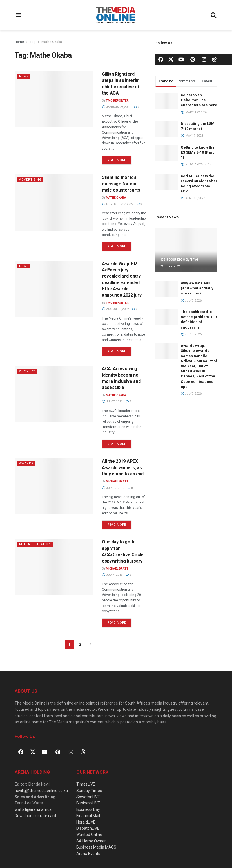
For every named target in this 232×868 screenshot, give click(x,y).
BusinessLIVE (88, 803)
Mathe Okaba (52, 42)
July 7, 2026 (170, 266)
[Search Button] (214, 15)
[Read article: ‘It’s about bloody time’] (186, 250)
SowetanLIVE (88, 797)
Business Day (88, 809)
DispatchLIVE (88, 828)
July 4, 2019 (112, 575)
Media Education (35, 544)
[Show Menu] (19, 15)
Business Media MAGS (96, 847)
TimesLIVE (86, 784)
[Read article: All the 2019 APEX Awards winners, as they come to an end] (54, 486)
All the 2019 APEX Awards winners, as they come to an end (123, 467)
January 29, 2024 (116, 107)
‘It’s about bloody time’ (179, 259)
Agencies (28, 371)
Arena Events (88, 854)
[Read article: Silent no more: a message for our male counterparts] (54, 203)
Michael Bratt (117, 481)
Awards (26, 463)
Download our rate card (35, 816)
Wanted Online (89, 835)
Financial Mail (88, 816)
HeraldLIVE (86, 822)
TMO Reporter (117, 101)
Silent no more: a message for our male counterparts (121, 184)
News (24, 76)
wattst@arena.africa (33, 809)
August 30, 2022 (115, 309)
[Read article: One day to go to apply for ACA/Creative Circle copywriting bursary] (54, 567)
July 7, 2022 (112, 402)
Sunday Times (89, 791)
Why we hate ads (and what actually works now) (197, 288)
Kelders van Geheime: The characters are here (199, 100)
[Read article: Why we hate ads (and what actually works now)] (167, 289)
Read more (119, 159)
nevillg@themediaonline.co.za (41, 791)
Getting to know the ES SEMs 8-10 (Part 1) (198, 152)
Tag (33, 42)
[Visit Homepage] (116, 15)
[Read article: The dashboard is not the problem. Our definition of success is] (167, 317)
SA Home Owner (91, 841)
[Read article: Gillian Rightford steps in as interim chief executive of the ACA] (54, 99)
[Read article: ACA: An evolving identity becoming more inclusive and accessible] (54, 394)
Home (19, 42)
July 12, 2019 (113, 488)
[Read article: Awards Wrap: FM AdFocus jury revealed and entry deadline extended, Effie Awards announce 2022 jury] (54, 289)
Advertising (31, 180)
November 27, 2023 (118, 204)
